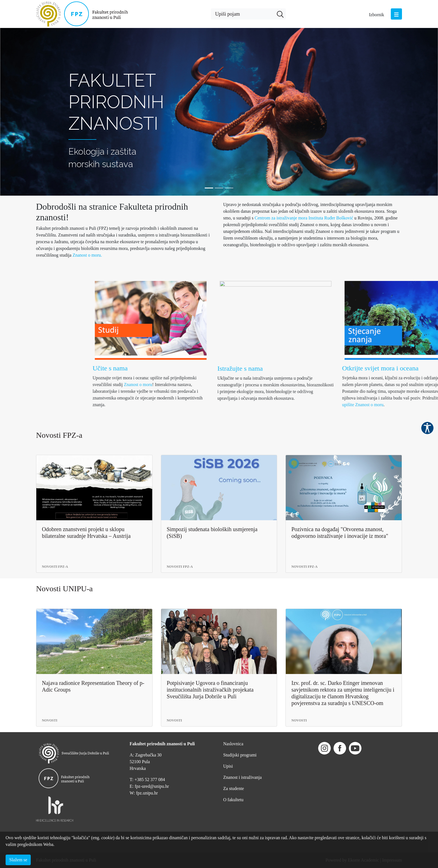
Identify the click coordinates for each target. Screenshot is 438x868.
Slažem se (18, 860)
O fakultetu (233, 800)
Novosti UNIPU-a (64, 589)
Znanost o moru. (87, 255)
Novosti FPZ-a (59, 435)
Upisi (228, 766)
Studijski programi (240, 755)
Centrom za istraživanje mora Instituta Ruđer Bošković (304, 218)
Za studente (234, 788)
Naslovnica (233, 744)
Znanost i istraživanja (242, 777)
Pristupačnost (427, 428)
